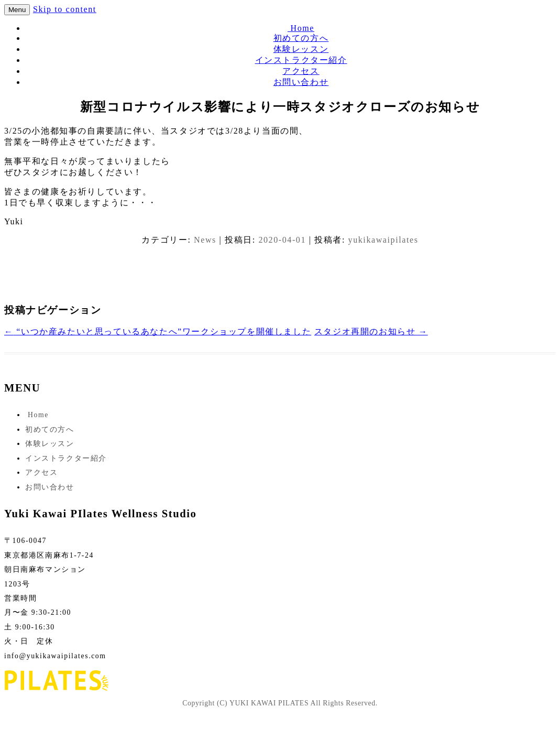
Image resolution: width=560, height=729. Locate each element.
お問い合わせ (301, 82)
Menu (17, 10)
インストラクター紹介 (301, 60)
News (205, 240)
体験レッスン (301, 49)
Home (301, 28)
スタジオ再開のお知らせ (371, 331)
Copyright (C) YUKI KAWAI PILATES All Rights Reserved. (280, 703)
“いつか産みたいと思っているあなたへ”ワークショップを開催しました (158, 331)
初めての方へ (301, 38)
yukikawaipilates (383, 240)
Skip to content (65, 9)
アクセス (301, 71)
